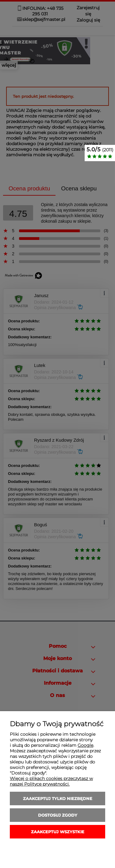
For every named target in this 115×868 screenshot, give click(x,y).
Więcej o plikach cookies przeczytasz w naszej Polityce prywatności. (51, 781)
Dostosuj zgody (58, 815)
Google (85, 745)
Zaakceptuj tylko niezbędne (58, 798)
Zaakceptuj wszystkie (58, 832)
